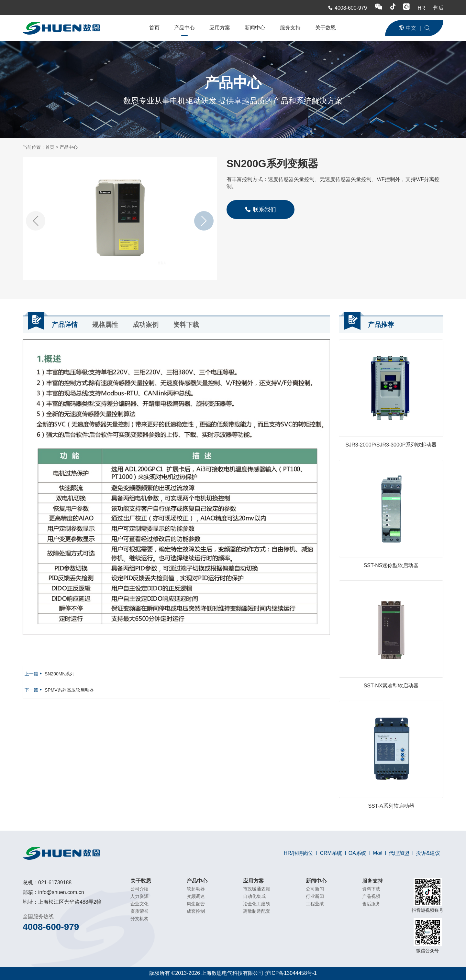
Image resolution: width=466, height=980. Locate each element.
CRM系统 (331, 853)
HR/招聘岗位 (299, 853)
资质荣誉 (139, 911)
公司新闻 (315, 889)
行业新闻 (315, 896)
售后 (438, 8)
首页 (154, 28)
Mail (377, 853)
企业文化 (139, 904)
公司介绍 (139, 889)
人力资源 (139, 896)
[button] (204, 221)
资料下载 (186, 325)
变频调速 (196, 896)
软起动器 (196, 889)
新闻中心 (255, 28)
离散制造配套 (257, 911)
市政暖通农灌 (257, 889)
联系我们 (260, 209)
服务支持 (290, 28)
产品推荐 (381, 325)
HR (422, 8)
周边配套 (196, 904)
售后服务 (371, 904)
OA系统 (357, 853)
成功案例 (146, 325)
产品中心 (184, 28)
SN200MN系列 (60, 674)
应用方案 (220, 28)
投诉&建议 (428, 853)
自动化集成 (254, 896)
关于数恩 (326, 28)
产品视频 (371, 896)
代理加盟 (399, 853)
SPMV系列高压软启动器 (69, 690)
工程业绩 (315, 904)
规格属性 (105, 325)
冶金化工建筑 (257, 904)
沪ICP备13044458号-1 (291, 973)
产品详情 (65, 325)
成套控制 (196, 911)
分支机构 (139, 919)
